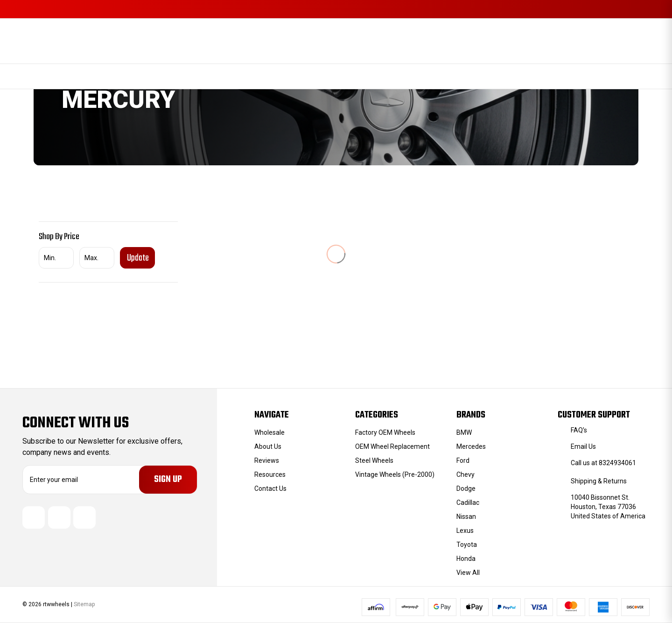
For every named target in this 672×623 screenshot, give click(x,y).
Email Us (583, 446)
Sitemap (84, 604)
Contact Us (270, 488)
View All (468, 573)
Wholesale (269, 432)
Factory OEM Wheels (385, 432)
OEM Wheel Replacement (392, 446)
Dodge (466, 488)
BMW (464, 432)
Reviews (267, 460)
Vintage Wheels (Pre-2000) (395, 474)
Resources (270, 474)
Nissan (466, 517)
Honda (466, 559)
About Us (268, 446)
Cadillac (468, 503)
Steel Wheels (374, 460)
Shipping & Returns (599, 481)
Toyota (467, 545)
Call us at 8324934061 (603, 463)
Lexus (465, 531)
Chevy (465, 474)
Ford (463, 460)
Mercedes (471, 446)
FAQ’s (579, 430)
